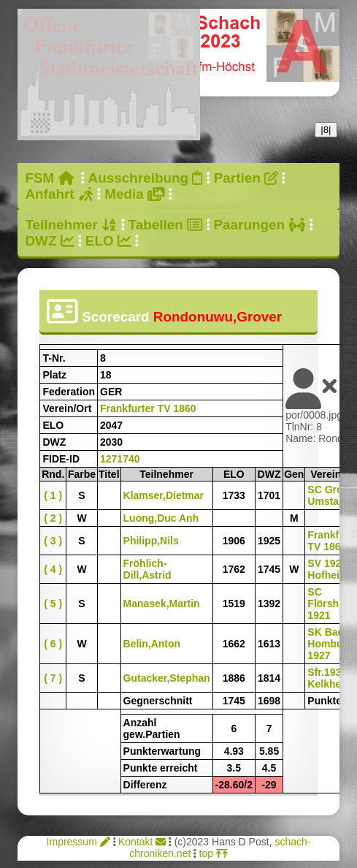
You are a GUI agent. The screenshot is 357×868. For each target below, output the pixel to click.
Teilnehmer (71, 225)
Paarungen (260, 225)
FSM (49, 178)
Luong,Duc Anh (161, 518)
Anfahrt (59, 194)
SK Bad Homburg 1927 (330, 644)
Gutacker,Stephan (167, 678)
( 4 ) (53, 569)
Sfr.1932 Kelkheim (330, 678)
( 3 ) (53, 541)
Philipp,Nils (151, 541)
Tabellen (166, 225)
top (214, 853)
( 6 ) (53, 644)
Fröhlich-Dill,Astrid (147, 569)
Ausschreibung (146, 178)
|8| (326, 130)
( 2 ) (53, 518)
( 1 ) (53, 495)
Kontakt (142, 842)
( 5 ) (53, 604)
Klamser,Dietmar (164, 495)
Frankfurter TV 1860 (148, 408)
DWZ (49, 241)
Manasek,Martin (162, 604)
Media (134, 194)
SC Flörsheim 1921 (332, 604)
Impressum (78, 842)
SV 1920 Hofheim (328, 569)
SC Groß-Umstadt (330, 495)
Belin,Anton (152, 644)
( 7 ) (53, 678)
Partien (246, 178)
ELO (108, 241)
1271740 (120, 459)
